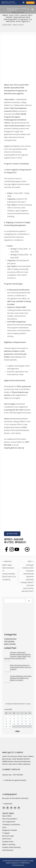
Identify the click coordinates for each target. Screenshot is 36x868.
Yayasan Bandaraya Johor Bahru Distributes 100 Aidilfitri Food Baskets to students (21, 678)
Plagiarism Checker (10, 830)
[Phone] (19, 808)
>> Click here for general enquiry (14, 780)
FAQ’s (4, 827)
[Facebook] (4, 808)
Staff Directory (8, 850)
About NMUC (7, 816)
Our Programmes (9, 822)
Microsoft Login (8, 836)
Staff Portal (7, 839)
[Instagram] (7, 808)
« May (17, 731)
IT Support (6, 833)
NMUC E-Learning (9, 844)
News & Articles (18, 25)
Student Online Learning (11, 847)
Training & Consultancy (11, 825)
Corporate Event (10, 639)
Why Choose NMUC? (10, 819)
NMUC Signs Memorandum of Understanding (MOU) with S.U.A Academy (9, 570)
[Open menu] (32, 9)
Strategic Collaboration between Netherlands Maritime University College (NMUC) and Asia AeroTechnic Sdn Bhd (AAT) (27, 576)
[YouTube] (11, 808)
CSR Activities (9, 641)
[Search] (29, 601)
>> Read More (7, 804)
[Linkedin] (24, 2)
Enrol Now (30, 3)
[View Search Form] (28, 9)
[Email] (15, 808)
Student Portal (8, 842)
